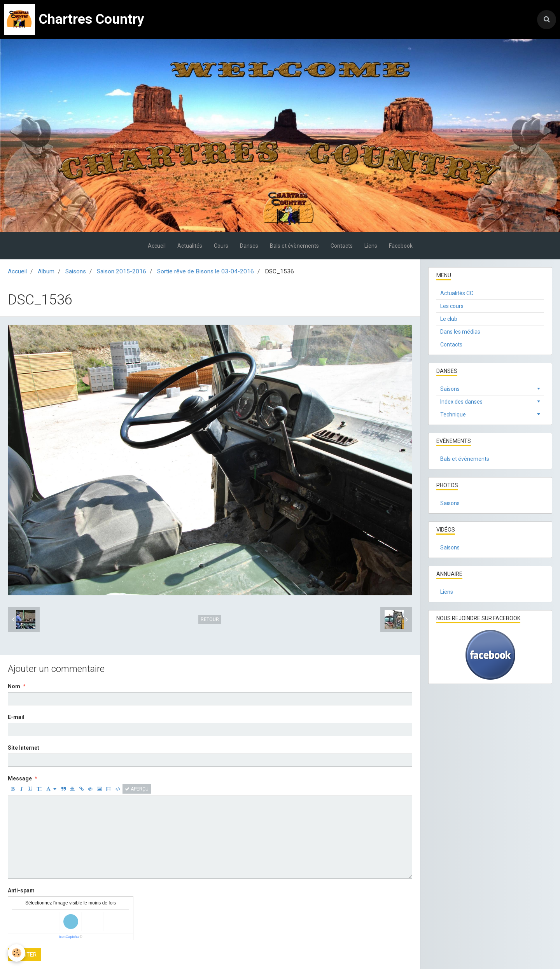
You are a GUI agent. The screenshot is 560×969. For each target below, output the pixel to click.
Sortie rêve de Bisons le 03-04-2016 (206, 271)
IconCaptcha (69, 937)
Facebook (401, 246)
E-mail (16, 717)
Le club (449, 319)
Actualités (190, 246)
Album (46, 271)
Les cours (452, 306)
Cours (221, 246)
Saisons (76, 271)
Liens (371, 246)
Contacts (342, 246)
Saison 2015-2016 (122, 271)
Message (20, 778)
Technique (453, 415)
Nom (14, 686)
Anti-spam (21, 890)
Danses (249, 246)
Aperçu (137, 789)
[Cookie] (17, 953)
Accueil (157, 246)
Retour (210, 619)
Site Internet (24, 748)
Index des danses (461, 402)
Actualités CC (457, 293)
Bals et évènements (294, 246)
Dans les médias (460, 332)
